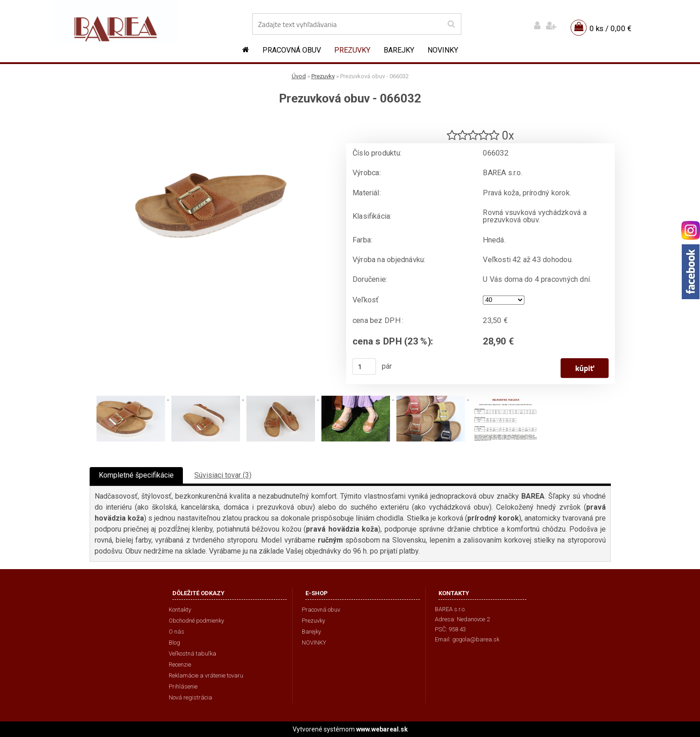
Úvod (299, 76)
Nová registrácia (190, 697)
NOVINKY (443, 50)
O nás (176, 632)
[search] (451, 24)
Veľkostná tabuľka (192, 654)
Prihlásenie (183, 686)
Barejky (399, 50)
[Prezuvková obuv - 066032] (211, 121)
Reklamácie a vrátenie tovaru (206, 675)
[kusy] (364, 366)
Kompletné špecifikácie (136, 475)
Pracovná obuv (292, 50)
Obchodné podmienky (196, 621)
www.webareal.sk (382, 729)
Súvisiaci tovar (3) (223, 475)
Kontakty (180, 610)
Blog (174, 643)
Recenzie (180, 664)
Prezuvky (352, 50)
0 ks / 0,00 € (610, 28)
